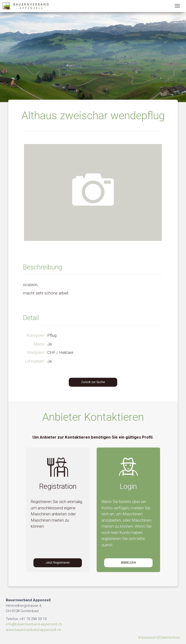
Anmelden (128, 563)
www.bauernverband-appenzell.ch (34, 630)
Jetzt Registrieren (58, 563)
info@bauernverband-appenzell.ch (34, 624)
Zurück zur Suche (93, 382)
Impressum (147, 637)
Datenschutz (170, 637)
